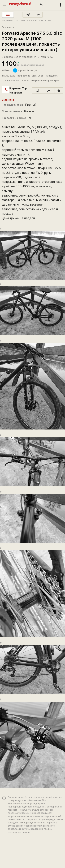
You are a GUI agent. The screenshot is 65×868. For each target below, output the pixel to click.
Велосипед (8, 27)
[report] (59, 91)
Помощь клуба (27, 823)
